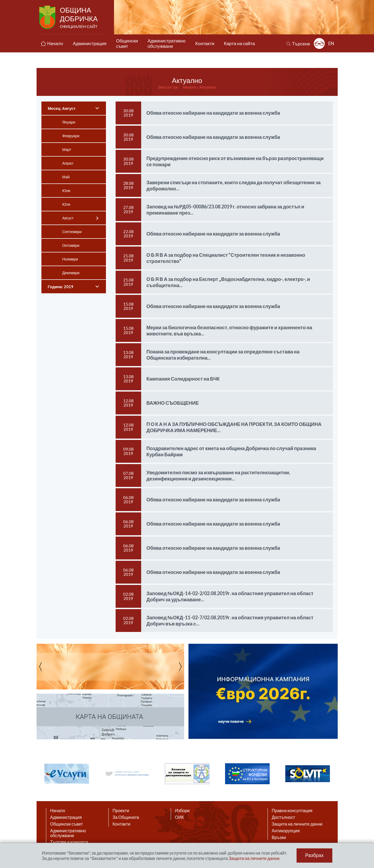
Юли (66, 204)
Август (68, 218)
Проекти (121, 811)
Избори (182, 811)
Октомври (71, 245)
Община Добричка (79, 18)
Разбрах (314, 855)
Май (66, 177)
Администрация (66, 817)
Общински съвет (67, 824)
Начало (189, 87)
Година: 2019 (61, 287)
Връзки (279, 837)
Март (67, 149)
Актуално (207, 87)
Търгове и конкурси (69, 842)
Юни (66, 191)
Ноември (70, 259)
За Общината (126, 817)
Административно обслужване (68, 833)
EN (331, 43)
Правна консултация (292, 811)
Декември (71, 273)
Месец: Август (62, 108)
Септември (72, 232)
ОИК (179, 817)
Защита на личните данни (297, 824)
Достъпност (284, 817)
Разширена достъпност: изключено (319, 43)
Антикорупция (286, 831)
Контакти (122, 824)
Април (68, 163)
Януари (69, 122)
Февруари (71, 136)
